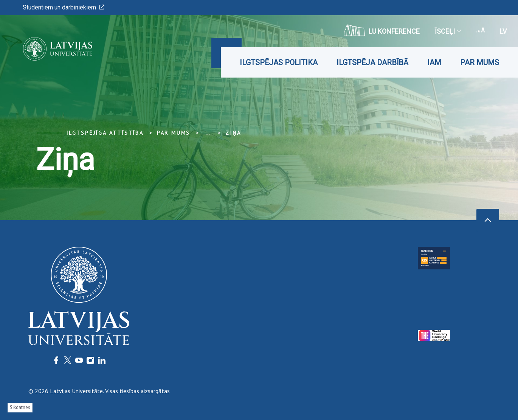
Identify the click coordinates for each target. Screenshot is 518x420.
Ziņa (233, 133)
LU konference (382, 30)
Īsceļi (448, 31)
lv (503, 31)
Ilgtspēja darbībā (372, 62)
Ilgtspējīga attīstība (105, 133)
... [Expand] (208, 133)
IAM (434, 62)
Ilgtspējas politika (279, 62)
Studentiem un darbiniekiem (64, 7)
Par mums (480, 62)
